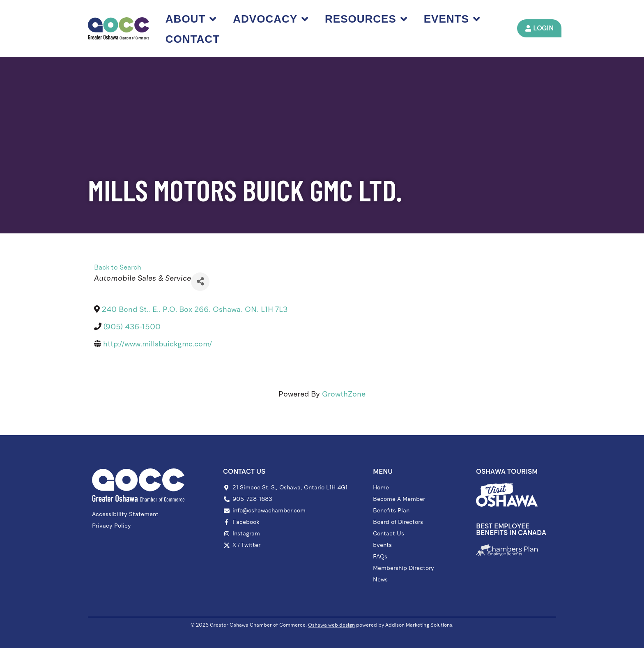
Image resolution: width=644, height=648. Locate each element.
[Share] (200, 282)
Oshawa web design (331, 625)
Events (452, 19)
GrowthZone (344, 394)
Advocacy (271, 19)
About (191, 19)
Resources (366, 19)
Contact (193, 39)
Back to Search (118, 267)
